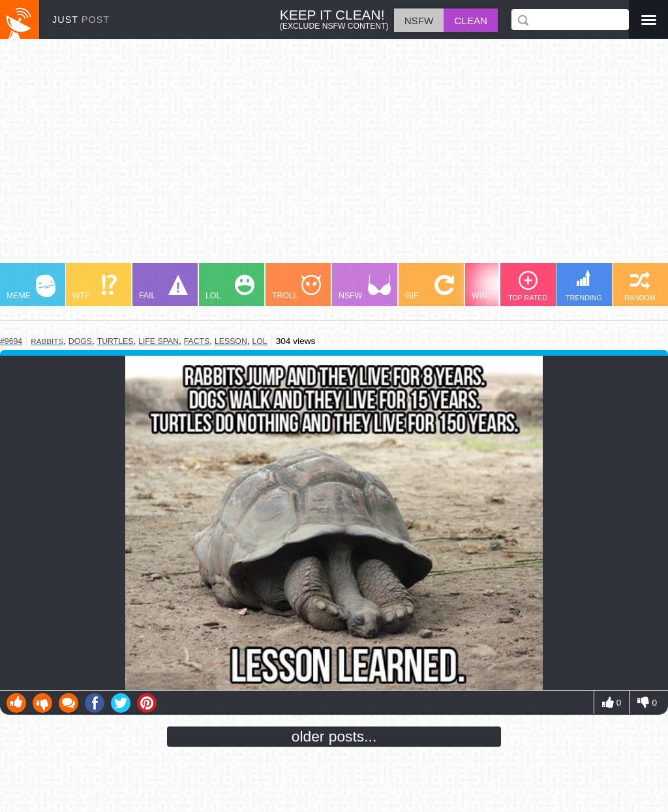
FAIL (163, 288)
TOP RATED (528, 286)
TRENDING (584, 286)
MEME (31, 288)
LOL (230, 288)
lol (259, 341)
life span (159, 341)
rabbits (47, 341)
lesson (231, 341)
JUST (81, 20)
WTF (95, 288)
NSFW (365, 288)
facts (197, 341)
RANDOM (640, 286)
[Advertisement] (334, 157)
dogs (80, 341)
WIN (496, 288)
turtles (115, 341)
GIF (430, 288)
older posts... (334, 736)
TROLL (296, 288)
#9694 (11, 341)
